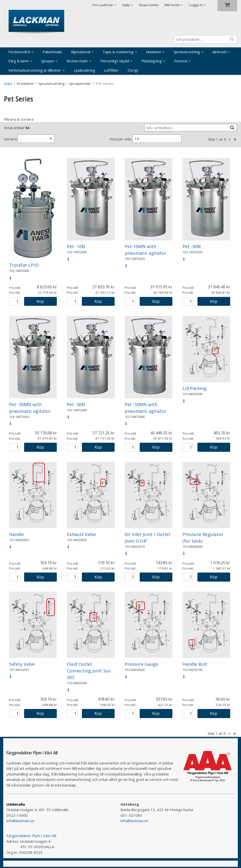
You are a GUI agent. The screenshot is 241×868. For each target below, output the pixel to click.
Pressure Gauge (141, 664)
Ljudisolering (84, 70)
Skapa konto (149, 5)
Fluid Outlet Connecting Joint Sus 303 (89, 671)
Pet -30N (192, 246)
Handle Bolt (195, 664)
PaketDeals (52, 52)
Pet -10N (76, 246)
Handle (16, 534)
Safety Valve (22, 664)
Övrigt (133, 70)
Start (8, 83)
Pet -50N (76, 404)
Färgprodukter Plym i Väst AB (31, 836)
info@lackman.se (20, 821)
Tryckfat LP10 (24, 265)
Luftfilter (111, 70)
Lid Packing (195, 388)
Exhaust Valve (81, 534)
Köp (40, 301)
